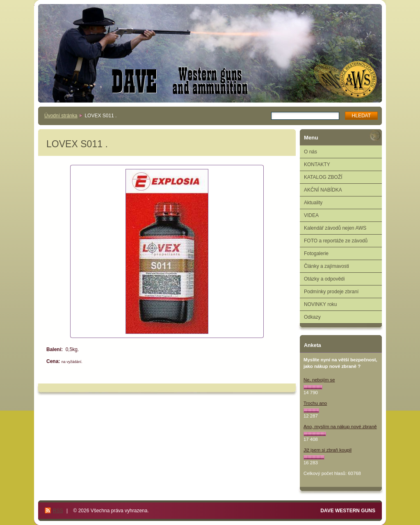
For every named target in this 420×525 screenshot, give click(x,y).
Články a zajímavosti (326, 266)
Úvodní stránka (61, 116)
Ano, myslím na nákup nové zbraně (340, 427)
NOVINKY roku (320, 304)
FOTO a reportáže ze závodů (336, 241)
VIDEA (311, 215)
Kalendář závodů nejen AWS (335, 228)
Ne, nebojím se (319, 380)
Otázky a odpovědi (324, 279)
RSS (58, 511)
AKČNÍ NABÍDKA (323, 190)
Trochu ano (315, 403)
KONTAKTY (317, 164)
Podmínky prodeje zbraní (331, 292)
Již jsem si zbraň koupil (328, 450)
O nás (310, 152)
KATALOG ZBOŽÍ (323, 177)
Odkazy (312, 317)
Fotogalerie (316, 253)
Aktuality (313, 203)
